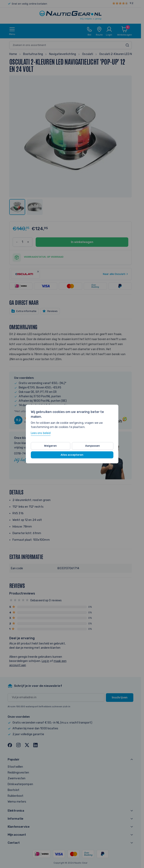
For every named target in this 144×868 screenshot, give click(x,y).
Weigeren (50, 446)
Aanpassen (93, 446)
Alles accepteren (72, 455)
